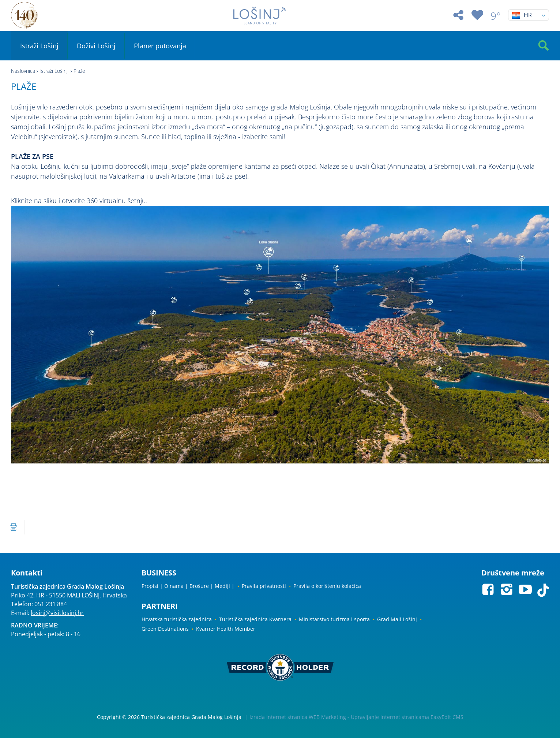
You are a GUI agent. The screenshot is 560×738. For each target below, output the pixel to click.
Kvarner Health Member (226, 629)
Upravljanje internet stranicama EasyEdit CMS (407, 717)
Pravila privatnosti (264, 586)
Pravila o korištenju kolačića (327, 586)
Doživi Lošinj (96, 46)
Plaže (79, 71)
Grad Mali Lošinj (397, 619)
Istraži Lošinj (39, 46)
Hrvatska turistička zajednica (177, 619)
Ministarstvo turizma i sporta (334, 619)
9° (496, 16)
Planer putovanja (160, 46)
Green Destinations (165, 629)
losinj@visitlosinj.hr (57, 613)
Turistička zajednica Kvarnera (255, 619)
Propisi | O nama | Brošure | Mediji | (188, 586)
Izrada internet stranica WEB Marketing (298, 717)
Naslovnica (23, 71)
